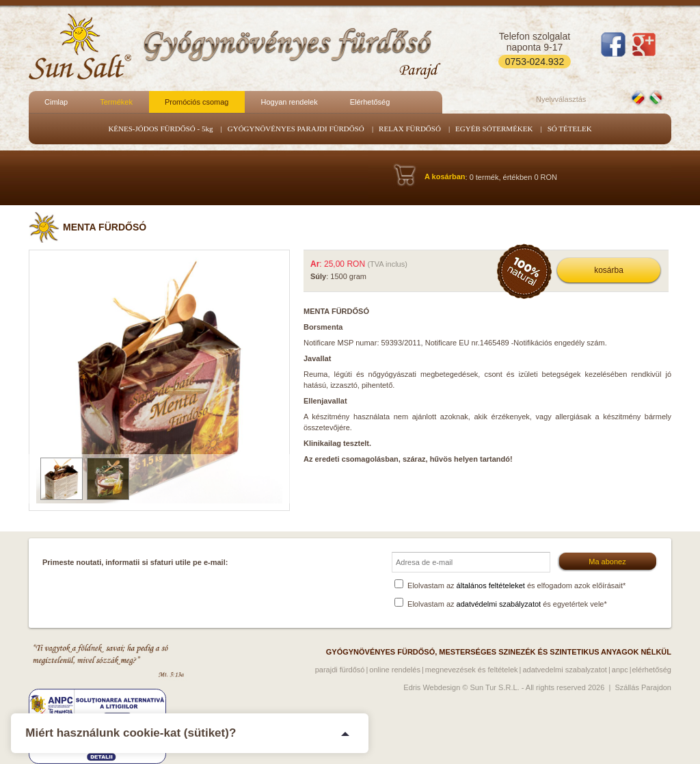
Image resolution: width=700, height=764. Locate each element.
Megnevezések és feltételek (472, 670)
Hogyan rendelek (289, 102)
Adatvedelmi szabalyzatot (565, 670)
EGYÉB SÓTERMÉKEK (494, 129)
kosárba (609, 270)
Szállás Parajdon (643, 687)
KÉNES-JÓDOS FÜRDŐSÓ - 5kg (160, 129)
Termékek (116, 102)
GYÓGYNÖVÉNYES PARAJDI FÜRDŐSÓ (296, 129)
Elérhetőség (370, 102)
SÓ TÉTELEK (570, 129)
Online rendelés (395, 670)
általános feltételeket (491, 585)
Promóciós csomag (197, 102)
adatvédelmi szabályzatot (499, 604)
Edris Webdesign (432, 687)
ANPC (620, 670)
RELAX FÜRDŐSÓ (410, 129)
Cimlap (56, 102)
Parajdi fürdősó (340, 670)
